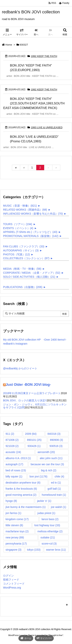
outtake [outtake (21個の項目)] (48, 537)
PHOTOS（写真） (17, 254)
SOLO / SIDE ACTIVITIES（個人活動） (29, 277)
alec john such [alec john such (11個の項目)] (51, 458)
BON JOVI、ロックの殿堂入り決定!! (25, 400)
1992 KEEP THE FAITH (44, 56)
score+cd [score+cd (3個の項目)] (49, 544)
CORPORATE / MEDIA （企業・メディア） (32, 273)
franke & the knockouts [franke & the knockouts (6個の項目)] (21, 489)
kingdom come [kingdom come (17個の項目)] (17, 519)
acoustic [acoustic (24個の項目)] (13, 452)
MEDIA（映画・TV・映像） (22, 269)
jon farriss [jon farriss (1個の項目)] (13, 513)
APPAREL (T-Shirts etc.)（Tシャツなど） (30, 232)
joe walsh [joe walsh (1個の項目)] (58, 507)
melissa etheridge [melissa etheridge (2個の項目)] (50, 531)
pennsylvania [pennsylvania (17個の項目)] (16, 544)
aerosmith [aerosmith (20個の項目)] (46, 452)
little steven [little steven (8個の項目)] (14, 525)
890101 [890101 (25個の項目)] (34, 440)
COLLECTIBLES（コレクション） (26, 258)
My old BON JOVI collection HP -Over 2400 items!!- (35, 340)
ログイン (8, 576)
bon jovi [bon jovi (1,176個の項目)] (38, 476)
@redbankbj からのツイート (20, 368)
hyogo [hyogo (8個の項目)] (11, 501)
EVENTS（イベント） (18, 228)
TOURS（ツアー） (18, 224)
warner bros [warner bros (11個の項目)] (56, 550)
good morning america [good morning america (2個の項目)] (21, 495)
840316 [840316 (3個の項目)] (54, 434)
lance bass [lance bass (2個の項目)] (50, 519)
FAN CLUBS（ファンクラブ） (24, 246)
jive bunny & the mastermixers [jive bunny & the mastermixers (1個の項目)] (26, 507)
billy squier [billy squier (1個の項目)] (14, 476)
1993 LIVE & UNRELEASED (47, 127)
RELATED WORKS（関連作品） (25, 210)
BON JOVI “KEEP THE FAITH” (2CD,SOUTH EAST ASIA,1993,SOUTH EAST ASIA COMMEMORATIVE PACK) (34, 103)
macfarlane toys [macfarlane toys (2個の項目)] (17, 531)
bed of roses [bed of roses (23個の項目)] (16, 470)
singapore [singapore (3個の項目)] (14, 550)
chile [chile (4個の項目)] (59, 476)
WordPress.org (12, 588)
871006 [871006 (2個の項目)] (12, 440)
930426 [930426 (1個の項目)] (34, 446)
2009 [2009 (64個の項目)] (31, 434)
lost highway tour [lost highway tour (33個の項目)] (47, 525)
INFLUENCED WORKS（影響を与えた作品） (33, 214)
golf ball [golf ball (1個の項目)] (54, 489)
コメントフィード (14, 584)
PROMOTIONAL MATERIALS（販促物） (31, 236)
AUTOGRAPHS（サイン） (21, 250)
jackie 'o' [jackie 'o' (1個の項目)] (44, 501)
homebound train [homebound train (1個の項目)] (54, 495)
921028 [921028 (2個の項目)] (12, 446)
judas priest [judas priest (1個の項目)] (46, 513)
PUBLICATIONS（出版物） (23, 287)
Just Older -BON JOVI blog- (28, 385)
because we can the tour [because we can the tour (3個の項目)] (47, 464)
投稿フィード (11, 580)
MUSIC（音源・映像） (20, 206)
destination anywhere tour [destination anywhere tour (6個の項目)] (23, 483)
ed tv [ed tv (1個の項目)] (56, 483)
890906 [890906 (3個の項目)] (56, 440)
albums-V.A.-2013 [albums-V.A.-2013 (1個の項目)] (18, 458)
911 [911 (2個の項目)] (10, 434)
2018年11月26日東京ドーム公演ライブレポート (32, 393)
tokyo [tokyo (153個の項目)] (34, 550)
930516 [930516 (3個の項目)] (56, 446)
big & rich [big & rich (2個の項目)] (49, 470)
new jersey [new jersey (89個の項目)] (15, 537)
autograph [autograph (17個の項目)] (14, 464)
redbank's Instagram (15, 344)
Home (9, 45)
